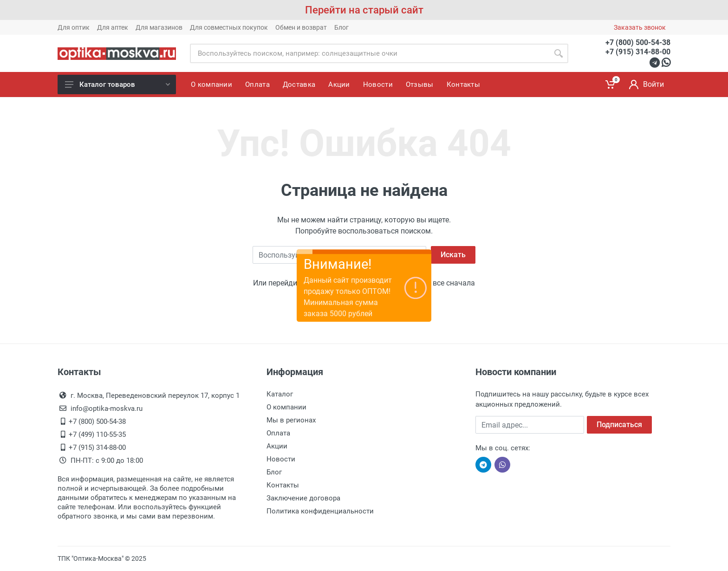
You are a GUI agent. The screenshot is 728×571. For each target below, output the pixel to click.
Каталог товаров (117, 84)
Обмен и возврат (301, 27)
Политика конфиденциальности (320, 511)
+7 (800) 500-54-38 (638, 42)
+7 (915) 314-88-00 (638, 52)
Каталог (280, 394)
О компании (286, 407)
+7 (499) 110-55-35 (97, 435)
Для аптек (113, 27)
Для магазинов (159, 27)
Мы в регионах (291, 420)
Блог (341, 27)
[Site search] (369, 53)
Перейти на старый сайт (364, 10)
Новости (281, 459)
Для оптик (74, 27)
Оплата (278, 433)
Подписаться (619, 425)
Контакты (283, 485)
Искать (453, 255)
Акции (277, 446)
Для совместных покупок (229, 27)
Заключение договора (303, 498)
